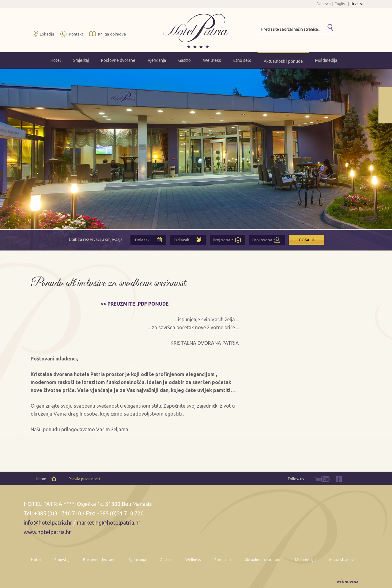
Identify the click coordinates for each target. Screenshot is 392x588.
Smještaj (81, 60)
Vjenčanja (157, 60)
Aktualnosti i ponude (283, 61)
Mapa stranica (342, 560)
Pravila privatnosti (84, 479)
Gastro (185, 60)
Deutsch (324, 4)
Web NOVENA (348, 582)
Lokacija (47, 34)
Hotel (56, 60)
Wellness (212, 60)
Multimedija (326, 60)
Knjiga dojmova (112, 34)
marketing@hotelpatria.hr (109, 522)
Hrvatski (358, 4)
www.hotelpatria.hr (47, 532)
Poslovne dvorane (118, 60)
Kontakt (76, 34)
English (341, 4)
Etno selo (242, 60)
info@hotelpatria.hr (48, 522)
